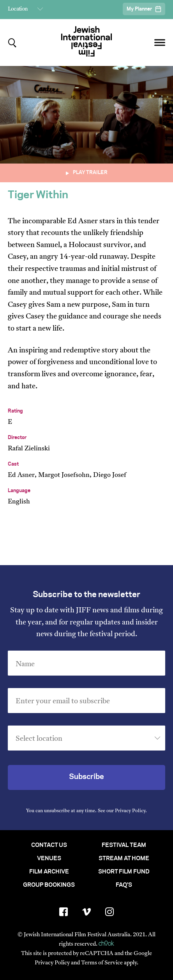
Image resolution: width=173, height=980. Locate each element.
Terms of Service (102, 963)
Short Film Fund (124, 872)
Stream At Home (124, 859)
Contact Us (49, 845)
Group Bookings (49, 885)
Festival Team (124, 845)
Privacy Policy (130, 811)
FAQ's (124, 885)
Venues (49, 859)
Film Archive (49, 872)
